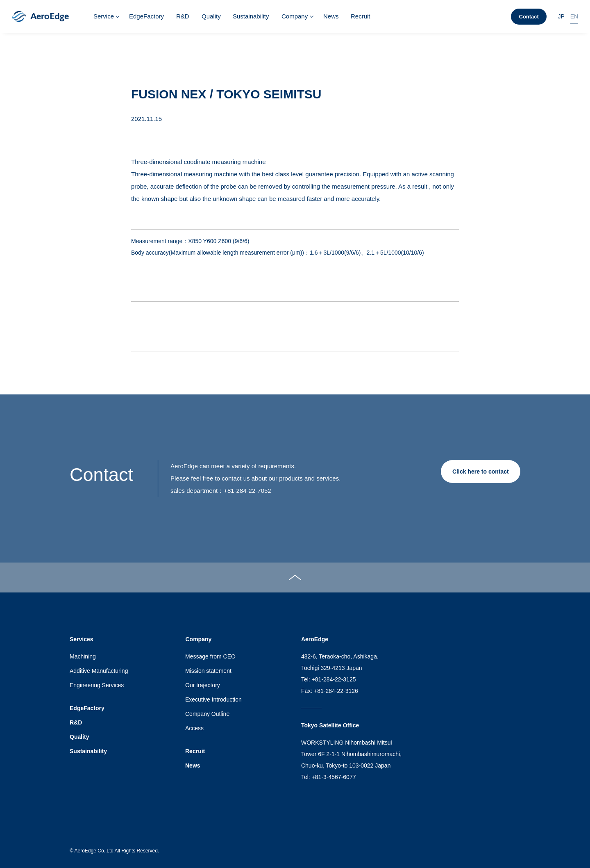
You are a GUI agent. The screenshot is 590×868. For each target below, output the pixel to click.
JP (561, 16)
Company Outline (207, 714)
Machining (83, 656)
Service (104, 16)
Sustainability (251, 16)
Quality (211, 16)
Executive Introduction (213, 699)
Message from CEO (210, 656)
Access (194, 728)
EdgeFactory (146, 16)
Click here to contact (481, 472)
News (331, 16)
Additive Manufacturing (99, 671)
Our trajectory (203, 685)
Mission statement (208, 671)
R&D (183, 16)
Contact (529, 17)
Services (82, 639)
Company (295, 16)
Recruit (361, 16)
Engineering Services (97, 685)
